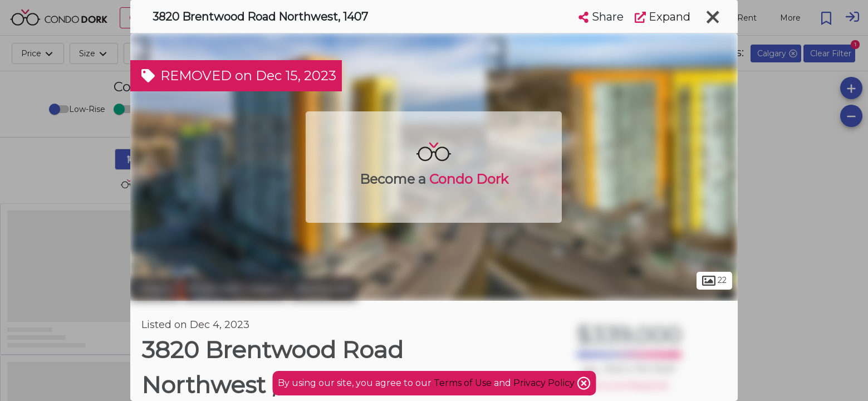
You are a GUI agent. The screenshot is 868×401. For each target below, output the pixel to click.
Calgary (155, 288)
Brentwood (323, 288)
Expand (663, 17)
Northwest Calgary (235, 288)
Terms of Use (463, 383)
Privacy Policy (545, 383)
